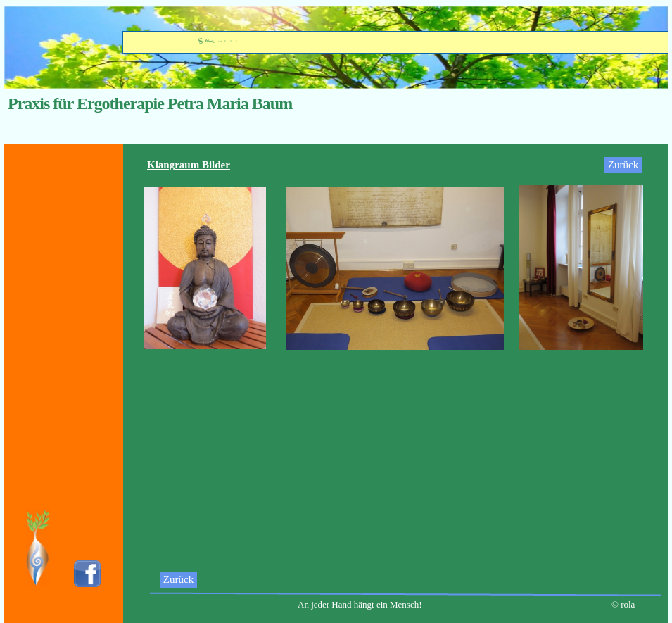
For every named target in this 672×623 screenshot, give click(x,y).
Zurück (178, 579)
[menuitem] (187, 580)
